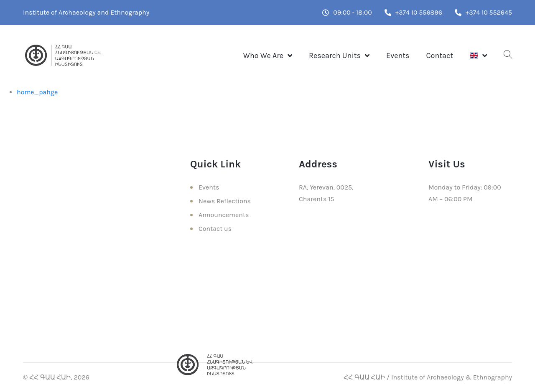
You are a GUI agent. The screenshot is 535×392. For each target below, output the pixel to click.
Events (398, 56)
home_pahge (37, 92)
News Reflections (225, 201)
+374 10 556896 (413, 12)
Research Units (335, 56)
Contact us (215, 229)
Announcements (224, 215)
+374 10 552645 (483, 12)
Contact (440, 56)
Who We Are (263, 56)
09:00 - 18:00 (347, 12)
